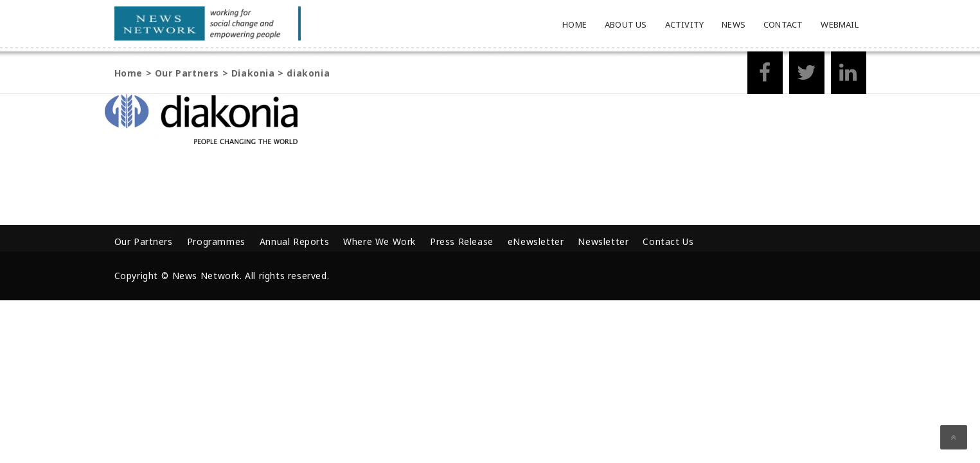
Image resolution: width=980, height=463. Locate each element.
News (734, 24)
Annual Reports (294, 241)
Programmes (216, 241)
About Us (626, 24)
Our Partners (144, 241)
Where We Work (379, 241)
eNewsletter (536, 241)
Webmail (839, 24)
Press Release (462, 241)
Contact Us (668, 241)
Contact (783, 24)
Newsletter (603, 241)
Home (575, 24)
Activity (685, 24)
